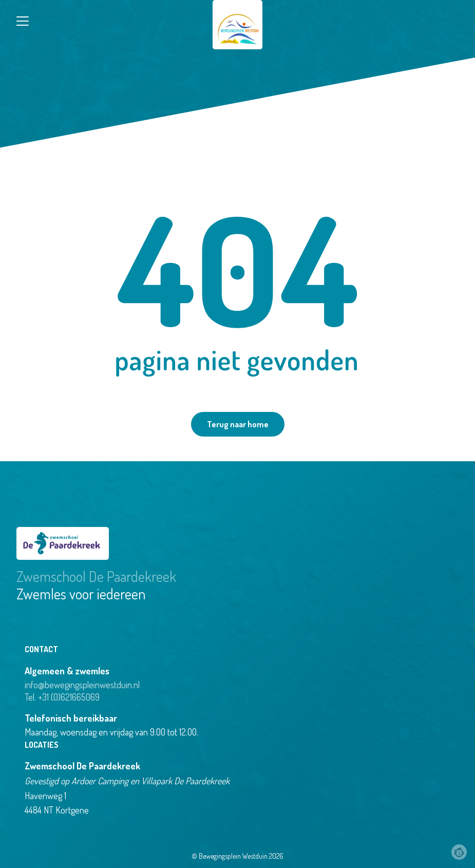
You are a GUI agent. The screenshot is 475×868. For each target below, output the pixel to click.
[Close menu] (23, 21)
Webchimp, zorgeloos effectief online (459, 852)
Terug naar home (238, 424)
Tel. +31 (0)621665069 (62, 697)
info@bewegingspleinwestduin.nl (82, 685)
